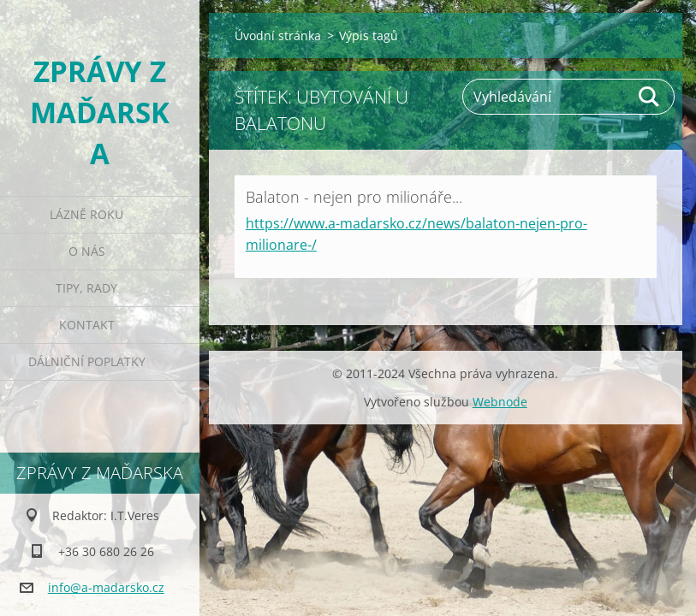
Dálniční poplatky (87, 361)
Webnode (500, 402)
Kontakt (87, 325)
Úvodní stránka (278, 36)
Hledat (650, 97)
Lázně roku (86, 214)
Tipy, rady (86, 288)
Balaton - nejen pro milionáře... (354, 197)
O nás (87, 251)
